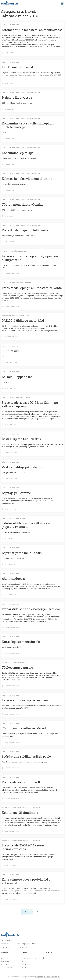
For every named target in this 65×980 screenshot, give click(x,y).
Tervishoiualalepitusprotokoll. (32, 556)
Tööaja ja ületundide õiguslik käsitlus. (32, 529)
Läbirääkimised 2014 (10, 25)
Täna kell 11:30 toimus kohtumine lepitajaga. (32, 157)
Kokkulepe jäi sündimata (20, 813)
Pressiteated (26, 283)
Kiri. (32, 355)
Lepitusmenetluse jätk (18, 67)
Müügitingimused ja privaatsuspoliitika (48, 977)
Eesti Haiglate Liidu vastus (21, 439)
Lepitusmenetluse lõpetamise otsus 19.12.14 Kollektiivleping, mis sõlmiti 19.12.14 (32, 263)
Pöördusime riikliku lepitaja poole (26, 756)
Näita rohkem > (33, 912)
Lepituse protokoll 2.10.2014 (22, 553)
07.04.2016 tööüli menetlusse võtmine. (32, 208)
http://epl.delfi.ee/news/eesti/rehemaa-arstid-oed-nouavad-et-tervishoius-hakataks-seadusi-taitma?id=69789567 (32, 705)
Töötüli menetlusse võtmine (23, 205)
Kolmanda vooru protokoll (21, 782)
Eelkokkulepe (32, 380)
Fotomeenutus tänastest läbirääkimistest (32, 30)
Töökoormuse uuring (17, 668)
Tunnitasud (10, 351)
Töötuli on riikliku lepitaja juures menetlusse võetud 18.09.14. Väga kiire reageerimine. (32, 733)
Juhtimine (26, 964)
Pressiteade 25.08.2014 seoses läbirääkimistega (23, 847)
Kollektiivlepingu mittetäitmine (25, 230)
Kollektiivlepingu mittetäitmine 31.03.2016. (32, 234)
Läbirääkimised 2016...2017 (31, 93)
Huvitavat (7, 316)
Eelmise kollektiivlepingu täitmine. (32, 182)
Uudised (4, 958)
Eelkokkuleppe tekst (17, 377)
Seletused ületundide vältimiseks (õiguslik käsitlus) (26, 525)
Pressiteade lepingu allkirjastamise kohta (32, 288)
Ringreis (24, 518)
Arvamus (6, 251)
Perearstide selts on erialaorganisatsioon (31, 609)
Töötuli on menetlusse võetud (24, 728)
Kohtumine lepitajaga (18, 153)
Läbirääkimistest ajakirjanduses (25, 700)
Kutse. (32, 129)
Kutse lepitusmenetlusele (21, 642)
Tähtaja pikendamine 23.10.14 (32, 471)
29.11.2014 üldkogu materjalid (23, 321)
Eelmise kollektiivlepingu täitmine (27, 179)
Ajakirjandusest (13, 579)
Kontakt (25, 967)
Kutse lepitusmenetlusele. (32, 645)
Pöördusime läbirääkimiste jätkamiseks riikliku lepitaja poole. (32, 760)
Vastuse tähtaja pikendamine (23, 467)
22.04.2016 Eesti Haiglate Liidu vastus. (32, 101)
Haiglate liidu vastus (17, 98)
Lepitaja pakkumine (16, 493)
